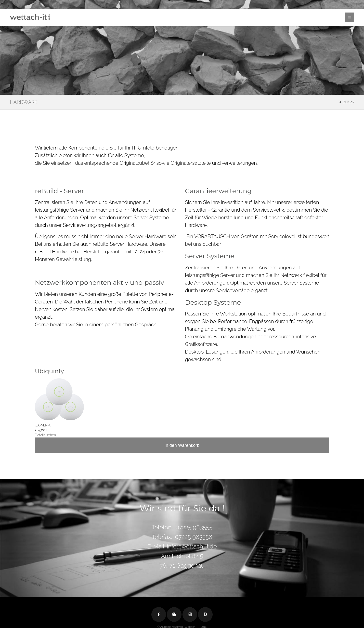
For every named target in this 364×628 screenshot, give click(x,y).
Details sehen (45, 435)
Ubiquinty (49, 371)
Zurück (349, 102)
